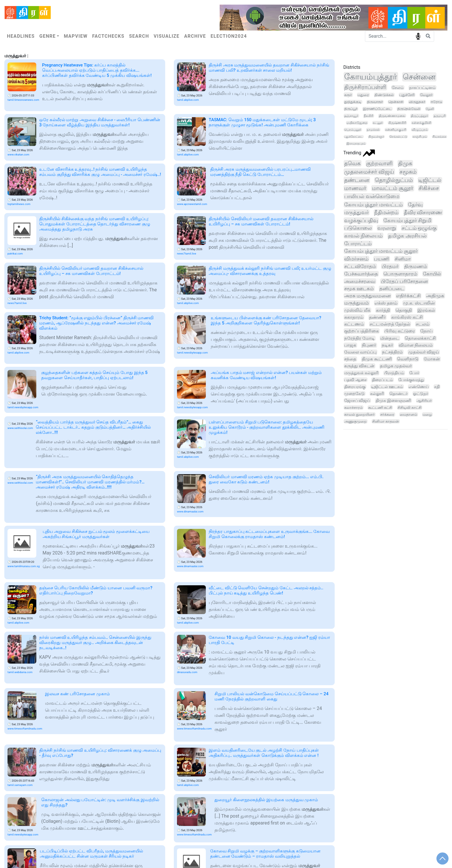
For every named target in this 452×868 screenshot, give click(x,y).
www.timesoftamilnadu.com (25, 729)
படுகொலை (358, 228)
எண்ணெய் (419, 387)
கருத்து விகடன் (359, 366)
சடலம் (423, 324)
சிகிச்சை (429, 188)
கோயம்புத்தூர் (371, 77)
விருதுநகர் (417, 102)
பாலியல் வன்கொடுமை (372, 196)
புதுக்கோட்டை (354, 137)
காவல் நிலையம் (363, 236)
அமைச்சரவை (360, 281)
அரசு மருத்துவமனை (367, 296)
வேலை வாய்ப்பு (360, 352)
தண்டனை (357, 180)
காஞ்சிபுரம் (420, 137)
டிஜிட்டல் (430, 180)
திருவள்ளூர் (376, 137)
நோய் (426, 331)
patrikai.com (15, 253)
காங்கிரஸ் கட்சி (407, 317)
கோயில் (432, 274)
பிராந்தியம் (394, 373)
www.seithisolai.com (20, 428)
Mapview (76, 36)
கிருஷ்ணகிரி (397, 123)
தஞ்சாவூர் (351, 116)
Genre (47, 36)
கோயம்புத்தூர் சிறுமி (407, 220)
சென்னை (419, 77)
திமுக (405, 163)
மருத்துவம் (357, 303)
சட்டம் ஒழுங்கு (419, 228)
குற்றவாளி (379, 163)
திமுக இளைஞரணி (393, 400)
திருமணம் (416, 266)
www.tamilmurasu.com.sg (24, 566)
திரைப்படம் (382, 380)
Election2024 (229, 36)
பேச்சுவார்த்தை (361, 274)
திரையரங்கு (355, 387)
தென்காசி (396, 102)
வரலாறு (387, 228)
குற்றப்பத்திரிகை (361, 331)
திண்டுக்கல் (384, 95)
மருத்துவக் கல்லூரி (361, 373)
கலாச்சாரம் (353, 408)
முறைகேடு (354, 394)
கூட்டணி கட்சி (380, 408)
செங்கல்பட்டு (398, 137)
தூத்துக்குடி (353, 102)
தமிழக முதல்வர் (396, 366)
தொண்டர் (399, 394)
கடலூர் (378, 123)
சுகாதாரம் (354, 317)
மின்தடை (390, 338)
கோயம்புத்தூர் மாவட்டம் (373, 205)
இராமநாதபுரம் (356, 144)
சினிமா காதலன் (386, 421)
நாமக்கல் (373, 130)
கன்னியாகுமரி (396, 130)
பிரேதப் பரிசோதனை (404, 281)
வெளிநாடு (408, 359)
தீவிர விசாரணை (423, 212)
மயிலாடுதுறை (357, 123)
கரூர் (348, 95)
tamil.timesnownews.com (23, 100)
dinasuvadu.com (187, 672)
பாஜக (350, 345)
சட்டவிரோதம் (360, 266)
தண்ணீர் (377, 317)
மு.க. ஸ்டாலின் (419, 303)
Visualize (167, 36)
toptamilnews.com (19, 204)
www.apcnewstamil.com (192, 204)
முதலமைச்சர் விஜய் (369, 172)
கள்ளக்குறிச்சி (421, 123)
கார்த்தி (383, 310)
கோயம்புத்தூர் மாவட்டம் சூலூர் (381, 251)
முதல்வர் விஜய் (424, 352)
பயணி (382, 259)
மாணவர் (355, 188)
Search (139, 36)
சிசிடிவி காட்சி (409, 408)
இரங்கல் (426, 310)
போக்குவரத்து (411, 380)
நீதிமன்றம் (386, 212)
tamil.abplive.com (188, 100)
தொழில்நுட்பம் (394, 180)
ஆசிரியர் (424, 401)
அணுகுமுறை (355, 421)
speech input (418, 36)
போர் (414, 373)
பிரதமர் (390, 266)
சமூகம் (408, 172)
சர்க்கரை (387, 414)
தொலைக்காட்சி (420, 338)
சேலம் (398, 88)
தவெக (352, 163)
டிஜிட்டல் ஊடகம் (387, 387)
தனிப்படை (392, 288)
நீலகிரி (369, 116)
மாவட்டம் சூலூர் (393, 188)
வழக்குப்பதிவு (361, 220)
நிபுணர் (369, 345)
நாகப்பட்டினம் (422, 88)
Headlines (21, 36)
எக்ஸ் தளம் (386, 303)
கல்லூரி (377, 394)
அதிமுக (435, 296)
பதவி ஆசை (355, 380)
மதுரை (363, 95)
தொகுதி (404, 310)
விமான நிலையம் (416, 345)
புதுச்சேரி (407, 95)
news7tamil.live (187, 253)
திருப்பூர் (351, 109)
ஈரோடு (436, 102)
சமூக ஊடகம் (359, 288)
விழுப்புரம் (420, 130)
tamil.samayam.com (20, 785)
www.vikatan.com (18, 154)
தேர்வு (415, 205)
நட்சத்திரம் (392, 352)
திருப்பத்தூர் (419, 116)
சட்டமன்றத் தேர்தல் (390, 324)
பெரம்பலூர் (353, 130)
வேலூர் (426, 95)
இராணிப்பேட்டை (377, 109)
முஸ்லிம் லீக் (357, 310)
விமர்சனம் (356, 259)
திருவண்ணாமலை (392, 116)
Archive (195, 36)
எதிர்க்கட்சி (408, 296)
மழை (427, 414)
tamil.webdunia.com (20, 672)
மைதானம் (408, 414)
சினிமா (403, 259)
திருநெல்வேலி (409, 109)
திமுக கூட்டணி (377, 359)
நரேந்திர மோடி (359, 338)
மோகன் (432, 359)
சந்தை (350, 359)
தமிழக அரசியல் (407, 236)
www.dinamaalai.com (190, 511)
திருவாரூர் (375, 102)
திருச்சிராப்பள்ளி (365, 87)
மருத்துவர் (356, 212)
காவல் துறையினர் (359, 414)
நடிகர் (387, 345)
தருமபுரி (440, 116)
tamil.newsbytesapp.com (192, 353)
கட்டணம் (354, 324)
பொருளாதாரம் (400, 274)
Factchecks (108, 36)
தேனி (430, 109)
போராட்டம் (358, 244)
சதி (437, 387)
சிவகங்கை (439, 137)
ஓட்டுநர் (421, 394)
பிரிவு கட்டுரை (400, 331)
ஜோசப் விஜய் (357, 400)
